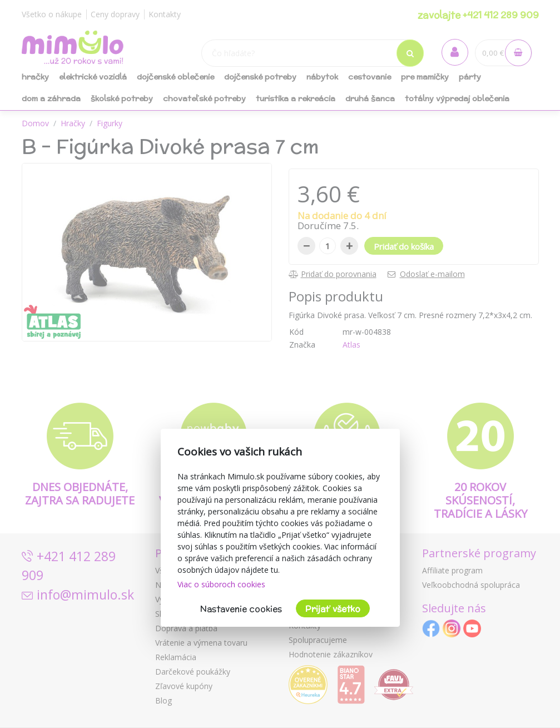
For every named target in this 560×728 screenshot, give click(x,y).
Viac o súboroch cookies (221, 584)
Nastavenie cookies (241, 609)
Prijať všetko (333, 609)
